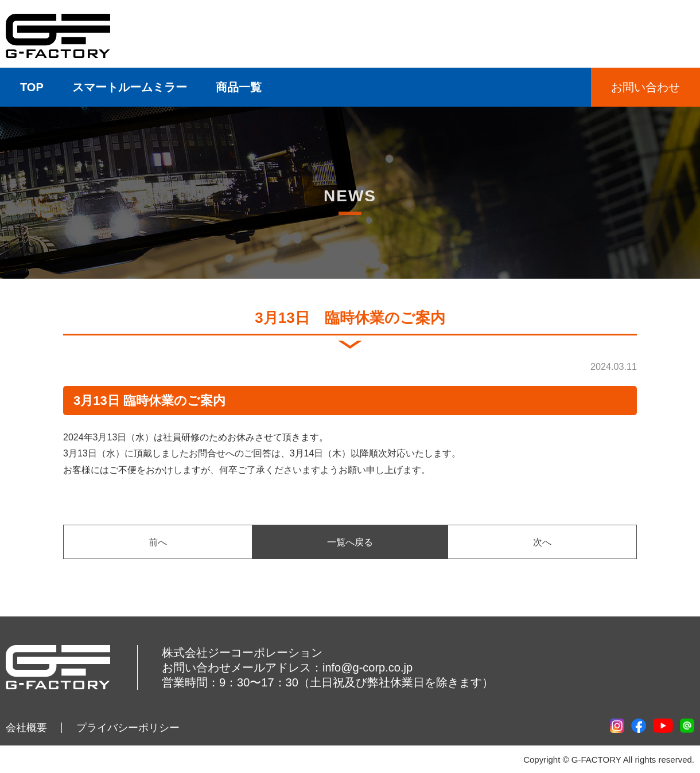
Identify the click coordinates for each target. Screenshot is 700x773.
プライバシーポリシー (128, 728)
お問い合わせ (645, 87)
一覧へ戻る (350, 542)
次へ (542, 542)
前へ (158, 542)
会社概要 (26, 728)
